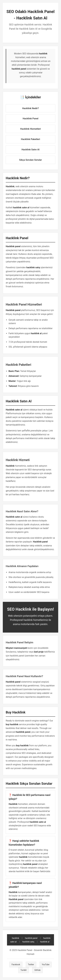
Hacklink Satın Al (30, 149)
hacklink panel (31, 938)
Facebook (16, 964)
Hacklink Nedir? (31, 108)
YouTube (46, 964)
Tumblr (24, 970)
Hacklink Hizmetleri (30, 129)
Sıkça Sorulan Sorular (30, 160)
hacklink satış (28, 942)
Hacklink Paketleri (30, 139)
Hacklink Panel (30, 118)
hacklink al (45, 942)
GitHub (37, 970)
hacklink (15, 938)
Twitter (31, 964)
